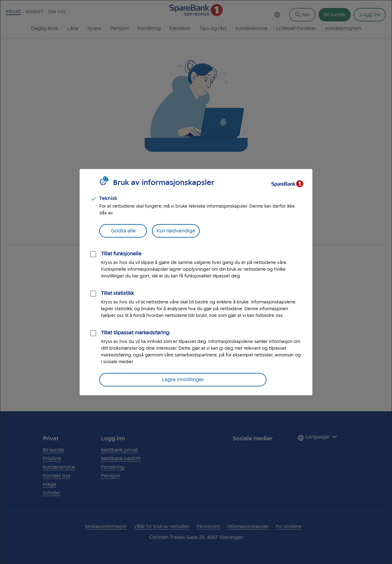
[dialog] (196, 282)
